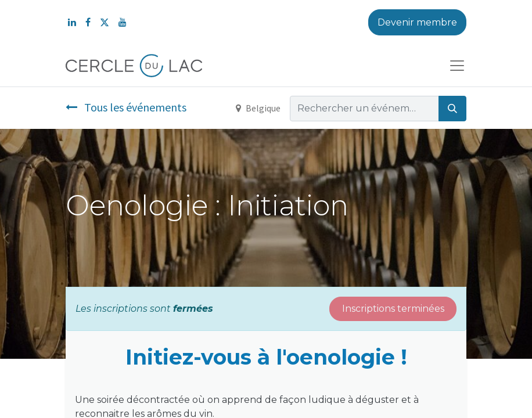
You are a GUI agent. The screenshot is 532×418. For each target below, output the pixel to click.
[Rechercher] (452, 109)
